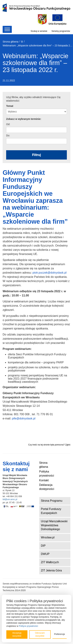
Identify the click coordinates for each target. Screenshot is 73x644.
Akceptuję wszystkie (17, 634)
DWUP (45, 554)
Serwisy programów (61, 31)
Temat (10, 106)
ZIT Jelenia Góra (51, 570)
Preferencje (60, 634)
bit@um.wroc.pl (10, 499)
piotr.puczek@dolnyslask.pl (50, 273)
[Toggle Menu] (7, 29)
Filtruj (37, 155)
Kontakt (44, 480)
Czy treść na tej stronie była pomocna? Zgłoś (49, 445)
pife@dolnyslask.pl (24, 418)
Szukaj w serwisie (39, 31)
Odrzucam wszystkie (40, 634)
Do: (8, 135)
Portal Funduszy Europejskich (51, 511)
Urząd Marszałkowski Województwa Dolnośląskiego (54, 525)
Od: (8, 124)
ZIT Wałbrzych (50, 562)
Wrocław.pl (48, 537)
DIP (43, 546)
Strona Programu (52, 501)
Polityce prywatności (28, 626)
